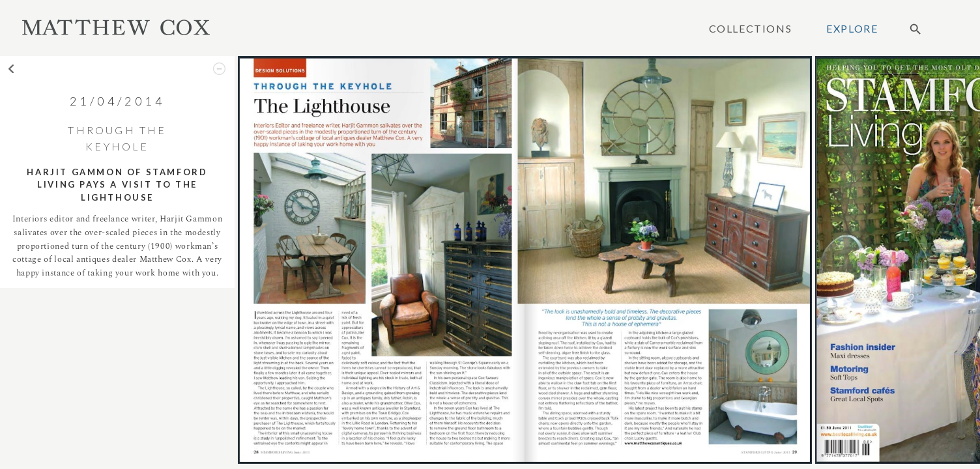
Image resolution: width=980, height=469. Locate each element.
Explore (852, 29)
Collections (751, 29)
